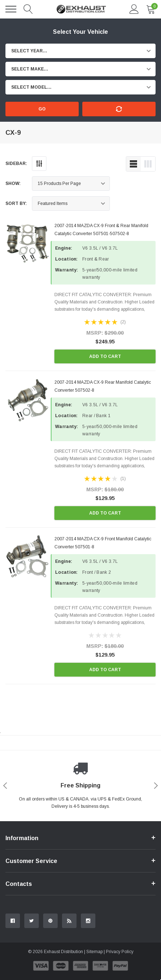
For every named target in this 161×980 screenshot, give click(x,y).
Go (42, 109)
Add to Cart (105, 356)
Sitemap (94, 952)
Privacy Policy (120, 952)
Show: (13, 184)
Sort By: (16, 203)
